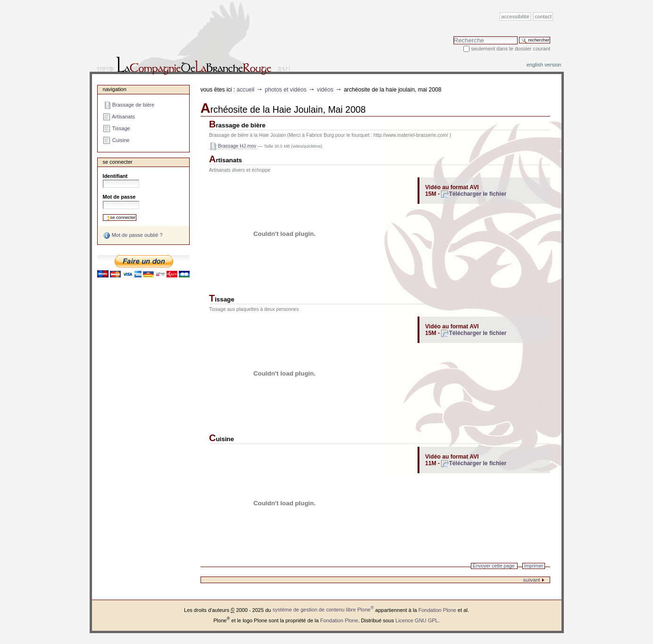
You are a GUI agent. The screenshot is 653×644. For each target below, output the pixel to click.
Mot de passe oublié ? (133, 235)
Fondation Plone (437, 610)
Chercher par (453, 36)
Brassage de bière (237, 125)
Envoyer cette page (494, 566)
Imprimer (534, 566)
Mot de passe (119, 197)
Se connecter (118, 162)
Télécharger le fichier (477, 194)
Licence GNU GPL (417, 620)
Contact (544, 17)
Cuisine (222, 439)
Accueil (246, 90)
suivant (534, 580)
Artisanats (226, 160)
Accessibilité (515, 17)
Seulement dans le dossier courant (511, 49)
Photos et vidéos (285, 90)
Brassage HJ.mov (233, 146)
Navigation (115, 89)
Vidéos (325, 90)
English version (544, 65)
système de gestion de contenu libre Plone (323, 610)
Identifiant (115, 176)
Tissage (222, 299)
